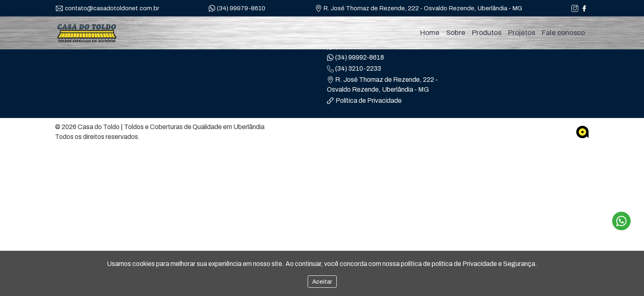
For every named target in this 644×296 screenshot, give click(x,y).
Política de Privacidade (364, 101)
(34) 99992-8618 (355, 58)
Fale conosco (563, 33)
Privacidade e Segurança (499, 264)
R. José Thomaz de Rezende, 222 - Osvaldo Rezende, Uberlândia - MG (419, 9)
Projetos (522, 33)
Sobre (456, 33)
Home (430, 33)
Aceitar (322, 282)
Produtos (487, 33)
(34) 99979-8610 (237, 9)
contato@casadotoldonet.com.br (108, 8)
